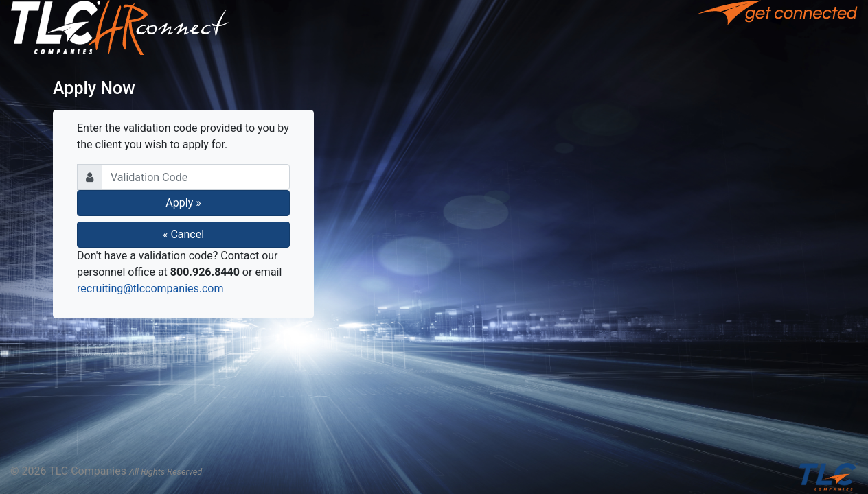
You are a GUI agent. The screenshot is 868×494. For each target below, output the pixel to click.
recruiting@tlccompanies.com (150, 289)
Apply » (183, 203)
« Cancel (183, 234)
